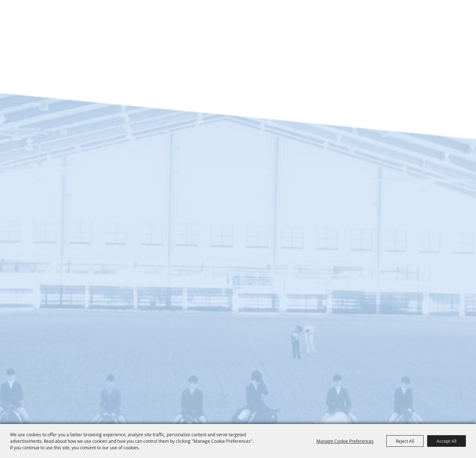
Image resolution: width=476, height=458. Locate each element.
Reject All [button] (405, 441)
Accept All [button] (447, 441)
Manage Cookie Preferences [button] (345, 441)
